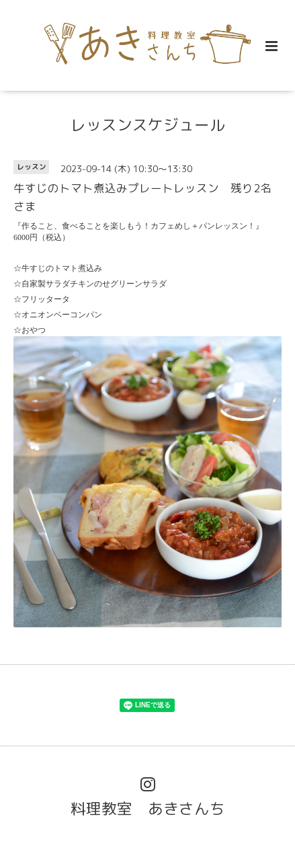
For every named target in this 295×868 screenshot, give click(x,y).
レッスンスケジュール (148, 125)
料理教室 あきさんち (148, 808)
